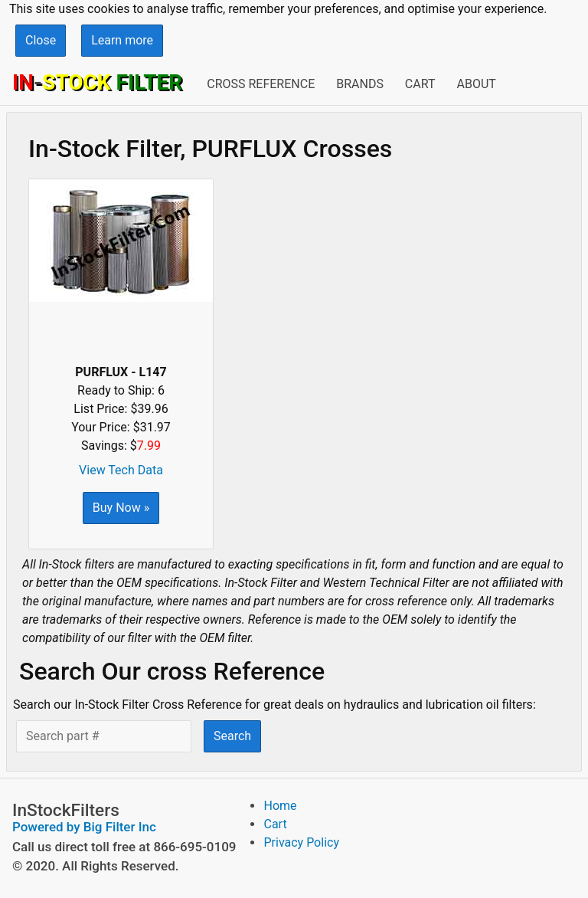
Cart (420, 84)
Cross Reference (261, 84)
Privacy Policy (301, 842)
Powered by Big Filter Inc (84, 827)
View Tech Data (121, 470)
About (476, 84)
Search (232, 736)
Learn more (122, 40)
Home (280, 806)
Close (41, 40)
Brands (360, 84)
